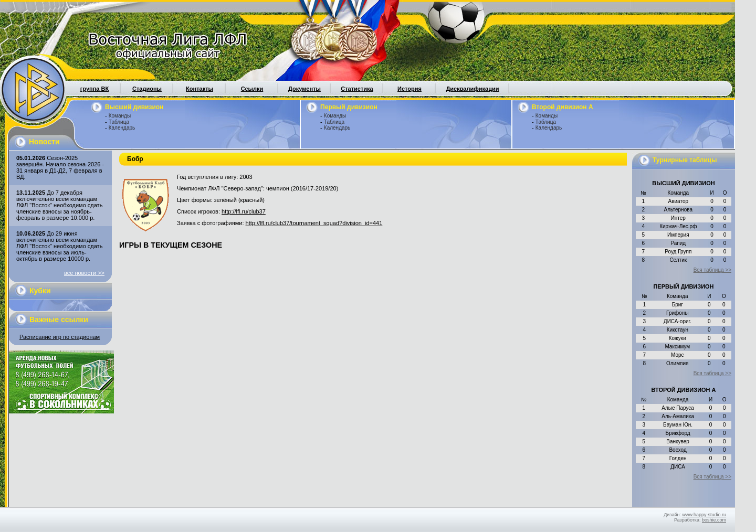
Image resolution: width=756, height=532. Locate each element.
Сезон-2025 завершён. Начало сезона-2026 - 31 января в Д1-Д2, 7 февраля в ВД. (60, 167)
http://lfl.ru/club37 (244, 211)
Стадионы (147, 89)
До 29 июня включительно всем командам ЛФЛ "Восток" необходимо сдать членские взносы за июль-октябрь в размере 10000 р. (59, 246)
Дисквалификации (472, 89)
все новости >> (84, 273)
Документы (304, 89)
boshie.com (714, 520)
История (409, 89)
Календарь (122, 128)
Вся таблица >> (712, 270)
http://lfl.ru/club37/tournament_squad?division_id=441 (314, 223)
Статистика (357, 89)
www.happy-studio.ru (704, 515)
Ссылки (252, 89)
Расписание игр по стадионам (60, 337)
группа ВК (94, 89)
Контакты (199, 89)
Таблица (119, 122)
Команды (120, 116)
